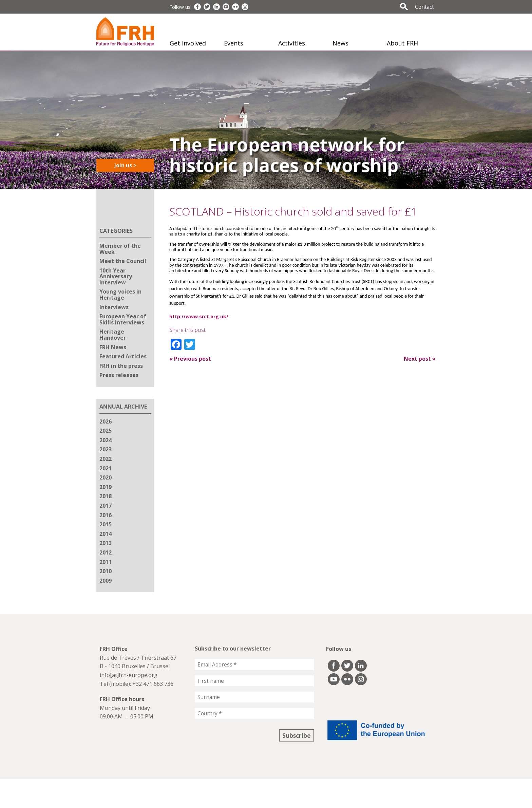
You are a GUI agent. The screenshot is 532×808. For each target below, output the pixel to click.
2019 (106, 487)
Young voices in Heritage (120, 295)
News (340, 43)
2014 (106, 534)
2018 (106, 496)
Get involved (188, 43)
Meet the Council (123, 261)
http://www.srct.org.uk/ (199, 316)
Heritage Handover (113, 335)
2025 (106, 431)
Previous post (190, 359)
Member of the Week (120, 249)
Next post (420, 359)
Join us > (125, 165)
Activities (292, 43)
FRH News (113, 347)
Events (234, 43)
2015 (106, 524)
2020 (106, 477)
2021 (106, 468)
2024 (106, 440)
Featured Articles (123, 356)
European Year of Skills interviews (123, 319)
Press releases (119, 375)
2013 (106, 543)
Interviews (114, 307)
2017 (106, 506)
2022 (106, 459)
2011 (106, 562)
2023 (106, 449)
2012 (106, 552)
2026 (106, 421)
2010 (106, 571)
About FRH (402, 43)
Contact (424, 7)
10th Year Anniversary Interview (116, 276)
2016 (106, 515)
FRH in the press (121, 366)
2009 (106, 581)
